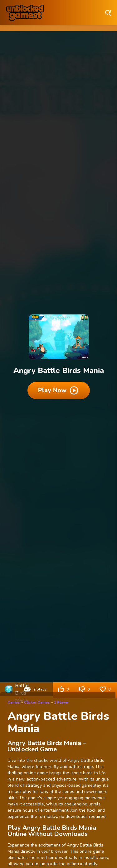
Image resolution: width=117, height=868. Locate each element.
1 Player (61, 702)
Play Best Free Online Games (25, 12)
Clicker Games (37, 702)
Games (14, 702)
